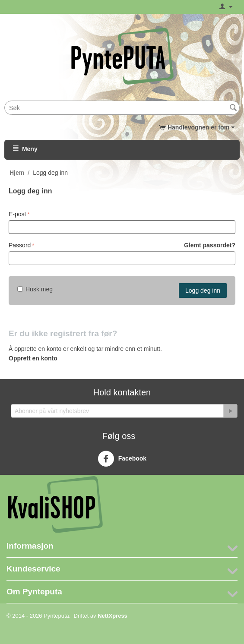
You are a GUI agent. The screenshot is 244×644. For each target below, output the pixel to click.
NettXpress (112, 616)
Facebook (122, 459)
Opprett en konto (33, 358)
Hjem (17, 173)
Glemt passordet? (210, 245)
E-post (17, 214)
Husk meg (35, 289)
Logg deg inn (203, 290)
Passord (20, 245)
